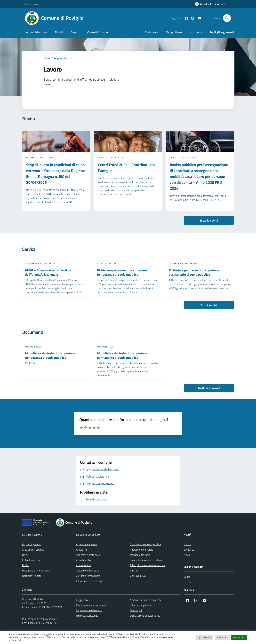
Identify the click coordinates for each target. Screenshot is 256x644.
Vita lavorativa (107, 263)
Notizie (30, 157)
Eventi (187, 582)
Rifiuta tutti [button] (223, 637)
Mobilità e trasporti (140, 555)
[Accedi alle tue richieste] (211, 4)
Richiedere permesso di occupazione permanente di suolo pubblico (194, 272)
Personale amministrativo (36, 570)
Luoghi (187, 577)
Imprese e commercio (183, 263)
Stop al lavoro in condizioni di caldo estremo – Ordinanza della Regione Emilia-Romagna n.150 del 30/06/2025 (55, 173)
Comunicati (190, 550)
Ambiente (81, 550)
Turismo (134, 570)
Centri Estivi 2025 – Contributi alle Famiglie (127, 168)
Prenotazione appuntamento (92, 605)
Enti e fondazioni (31, 560)
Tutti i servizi (209, 305)
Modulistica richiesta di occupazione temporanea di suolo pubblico (50, 355)
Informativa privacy (140, 605)
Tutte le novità (209, 220)
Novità (59, 32)
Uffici (25, 555)
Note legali (136, 610)
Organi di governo (32, 544)
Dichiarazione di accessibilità (145, 616)
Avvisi (101, 157)
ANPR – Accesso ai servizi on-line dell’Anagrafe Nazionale (48, 272)
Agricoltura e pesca (86, 544)
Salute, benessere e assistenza (147, 560)
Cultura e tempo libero (88, 576)
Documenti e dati (31, 576)
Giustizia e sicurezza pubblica (145, 544)
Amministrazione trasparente (146, 600)
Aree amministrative (33, 550)
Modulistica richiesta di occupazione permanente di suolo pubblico (122, 355)
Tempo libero (174, 32)
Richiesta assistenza (87, 616)
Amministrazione (37, 32)
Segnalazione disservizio (89, 610)
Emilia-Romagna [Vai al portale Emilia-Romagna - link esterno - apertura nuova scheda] (33, 4)
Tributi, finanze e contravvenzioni (148, 565)
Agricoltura (152, 32)
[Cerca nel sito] (227, 18)
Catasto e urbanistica (88, 570)
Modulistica (33, 347)
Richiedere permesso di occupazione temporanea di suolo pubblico (122, 272)
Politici (26, 565)
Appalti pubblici (84, 560)
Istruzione (196, 32)
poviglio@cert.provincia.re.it (43, 619)
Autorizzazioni (84, 565)
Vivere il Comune (97, 32)
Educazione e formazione (90, 581)
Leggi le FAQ (83, 600)
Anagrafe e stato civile (40, 263)
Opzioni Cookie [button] (205, 637)
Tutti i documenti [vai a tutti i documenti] (209, 388)
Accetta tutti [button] (239, 637)
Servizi (75, 32)
